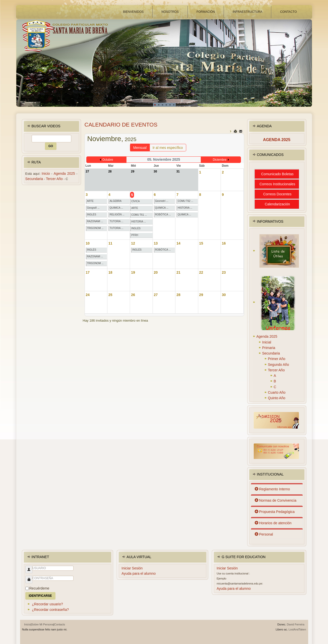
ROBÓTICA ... (163, 215)
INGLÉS (92, 215)
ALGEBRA (116, 201)
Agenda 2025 (64, 173)
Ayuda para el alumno (139, 573)
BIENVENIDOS (133, 12)
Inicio (46, 173)
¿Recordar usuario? (47, 604)
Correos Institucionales (277, 184)
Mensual (140, 148)
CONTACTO (288, 12)
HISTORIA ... (139, 222)
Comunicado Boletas (277, 174)
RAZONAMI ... (95, 221)
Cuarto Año (277, 392)
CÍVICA (135, 201)
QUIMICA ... (116, 208)
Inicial (267, 342)
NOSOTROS (170, 12)
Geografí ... (93, 208)
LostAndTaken (297, 629)
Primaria (269, 348)
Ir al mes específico (168, 148)
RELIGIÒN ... (117, 215)
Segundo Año (279, 365)
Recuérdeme (39, 588)
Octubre (108, 160)
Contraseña (27, 582)
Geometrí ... (162, 201)
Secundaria (34, 179)
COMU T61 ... (139, 215)
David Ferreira (296, 624)
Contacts (60, 624)
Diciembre (220, 160)
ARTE (90, 201)
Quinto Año (277, 398)
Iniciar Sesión (132, 568)
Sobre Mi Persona (42, 624)
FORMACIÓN (206, 12)
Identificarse (40, 596)
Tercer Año (54, 179)
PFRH (135, 235)
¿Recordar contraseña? (50, 610)
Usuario (27, 572)
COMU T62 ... (185, 201)
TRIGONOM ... (95, 228)
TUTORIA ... (116, 221)
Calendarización (277, 204)
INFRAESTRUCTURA (247, 12)
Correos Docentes (277, 194)
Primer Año (277, 359)
